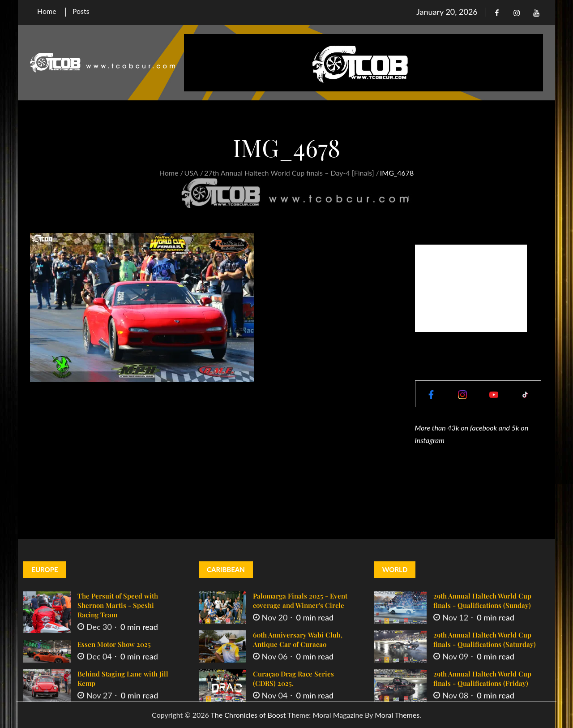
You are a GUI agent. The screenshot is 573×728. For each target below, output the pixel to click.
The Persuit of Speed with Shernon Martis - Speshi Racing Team (118, 605)
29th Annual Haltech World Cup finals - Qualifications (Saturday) (485, 640)
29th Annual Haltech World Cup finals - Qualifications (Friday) (482, 678)
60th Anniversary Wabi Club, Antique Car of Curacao (298, 640)
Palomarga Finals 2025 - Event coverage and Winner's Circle (300, 601)
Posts (81, 11)
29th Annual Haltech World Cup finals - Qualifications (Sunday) (482, 601)
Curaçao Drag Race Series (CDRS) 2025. (293, 678)
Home (47, 11)
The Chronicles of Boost (248, 715)
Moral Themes (397, 715)
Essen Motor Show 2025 (114, 644)
